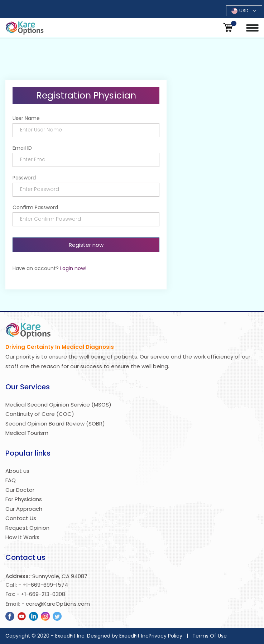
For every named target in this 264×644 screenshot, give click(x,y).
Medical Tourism (27, 433)
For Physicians (24, 499)
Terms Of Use (210, 636)
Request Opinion (27, 528)
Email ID (22, 148)
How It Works (22, 537)
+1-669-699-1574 (45, 585)
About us (17, 471)
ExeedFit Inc (134, 636)
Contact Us (21, 518)
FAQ (11, 480)
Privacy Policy (165, 636)
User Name (26, 118)
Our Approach (24, 509)
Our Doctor (20, 490)
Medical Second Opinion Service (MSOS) (58, 405)
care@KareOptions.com (58, 604)
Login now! (73, 268)
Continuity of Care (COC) (40, 414)
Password (24, 178)
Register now (86, 245)
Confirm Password (35, 207)
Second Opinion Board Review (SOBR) (55, 424)
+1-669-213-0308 (43, 594)
